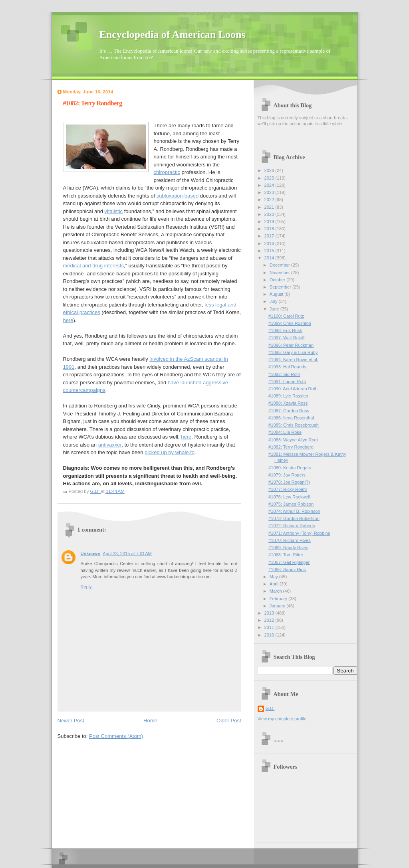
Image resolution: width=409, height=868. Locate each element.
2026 (270, 170)
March (276, 591)
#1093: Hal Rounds (287, 367)
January (278, 606)
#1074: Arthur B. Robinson (294, 511)
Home (150, 721)
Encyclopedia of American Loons (173, 35)
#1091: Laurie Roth (287, 382)
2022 (270, 200)
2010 (270, 635)
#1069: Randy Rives (288, 548)
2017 (270, 236)
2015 (270, 251)
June (275, 309)
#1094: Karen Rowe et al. (293, 360)
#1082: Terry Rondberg (291, 447)
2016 (270, 243)
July (274, 301)
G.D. (270, 708)
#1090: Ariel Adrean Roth (293, 389)
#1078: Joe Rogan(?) (289, 482)
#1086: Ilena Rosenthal (291, 418)
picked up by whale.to (170, 452)
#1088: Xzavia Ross (288, 403)
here (68, 320)
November (280, 273)
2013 (270, 613)
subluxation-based (178, 196)
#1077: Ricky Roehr (288, 489)
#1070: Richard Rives (290, 540)
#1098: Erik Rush (285, 330)
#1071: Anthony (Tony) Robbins (299, 533)
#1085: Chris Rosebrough (294, 425)
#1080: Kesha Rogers (290, 468)
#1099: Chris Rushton (290, 323)
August (277, 294)
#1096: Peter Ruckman (291, 345)
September (281, 287)
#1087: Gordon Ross (289, 411)
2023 (270, 192)
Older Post (229, 721)
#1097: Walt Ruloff (286, 338)
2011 (270, 627)
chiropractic (167, 172)
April (275, 584)
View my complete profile (282, 719)
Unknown (91, 554)
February (279, 599)
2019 (270, 221)
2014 (270, 258)
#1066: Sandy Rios (287, 569)
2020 (270, 214)
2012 (270, 620)
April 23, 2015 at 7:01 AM (127, 554)
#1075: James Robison (291, 504)
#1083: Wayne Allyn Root (293, 440)
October (278, 280)
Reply (86, 587)
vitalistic (114, 211)
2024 (270, 185)
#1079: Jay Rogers (287, 475)
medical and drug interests (93, 266)
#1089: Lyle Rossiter (288, 396)
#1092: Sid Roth (284, 374)
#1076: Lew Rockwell (289, 497)
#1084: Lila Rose (285, 432)
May (274, 577)
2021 (270, 207)
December (280, 265)
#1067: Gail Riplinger (289, 562)
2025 (270, 178)
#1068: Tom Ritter (286, 555)
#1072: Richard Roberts (292, 526)
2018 (270, 229)
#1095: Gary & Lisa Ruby (293, 352)
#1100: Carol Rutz (286, 316)
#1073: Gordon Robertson (294, 518)
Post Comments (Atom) (116, 736)
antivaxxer (110, 445)
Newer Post (71, 721)
